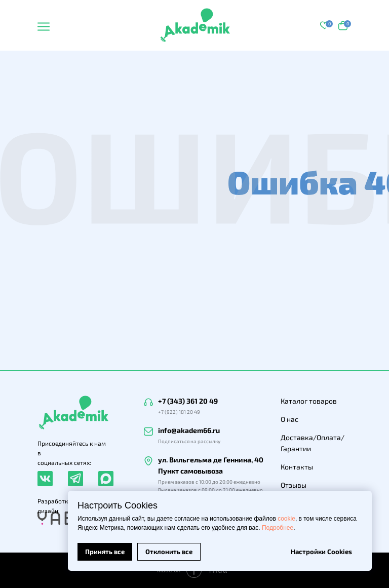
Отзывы (294, 485)
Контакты (297, 467)
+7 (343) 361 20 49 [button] (188, 401)
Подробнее (278, 528)
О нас (289, 419)
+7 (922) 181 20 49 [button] (179, 412)
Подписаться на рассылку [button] (189, 441)
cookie (286, 519)
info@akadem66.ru (189, 430)
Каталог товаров (309, 401)
